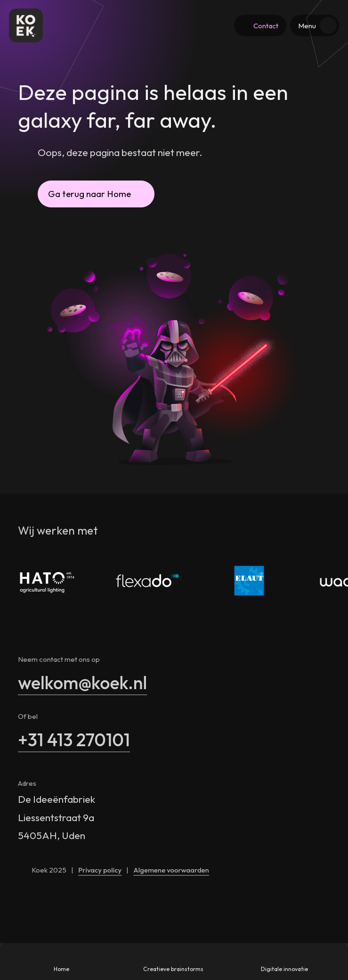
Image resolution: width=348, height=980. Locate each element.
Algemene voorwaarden (171, 870)
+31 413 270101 (74, 740)
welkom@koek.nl (82, 683)
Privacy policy (100, 870)
